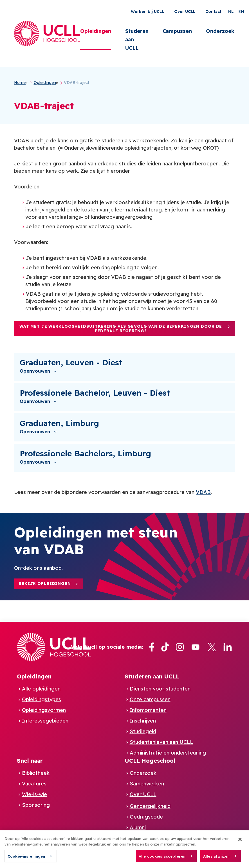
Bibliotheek (36, 773)
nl (231, 12)
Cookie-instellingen (26, 859)
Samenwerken (147, 784)
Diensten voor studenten (160, 689)
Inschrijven (143, 721)
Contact (213, 12)
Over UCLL (185, 12)
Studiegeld (143, 731)
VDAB (203, 492)
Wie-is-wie (34, 794)
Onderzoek (220, 31)
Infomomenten (148, 710)
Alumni (138, 827)
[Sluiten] (240, 842)
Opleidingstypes (41, 699)
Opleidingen (96, 31)
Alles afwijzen (216, 858)
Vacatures (34, 784)
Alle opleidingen (41, 689)
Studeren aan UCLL (137, 39)
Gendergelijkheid (150, 806)
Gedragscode (146, 817)
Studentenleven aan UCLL (161, 742)
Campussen (177, 31)
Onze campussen (150, 699)
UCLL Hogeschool (150, 761)
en (241, 12)
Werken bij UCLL (147, 12)
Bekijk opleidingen (45, 584)
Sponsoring (36, 805)
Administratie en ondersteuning (168, 753)
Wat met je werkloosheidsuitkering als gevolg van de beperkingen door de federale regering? (121, 329)
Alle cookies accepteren (162, 858)
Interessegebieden (45, 721)
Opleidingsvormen (44, 710)
